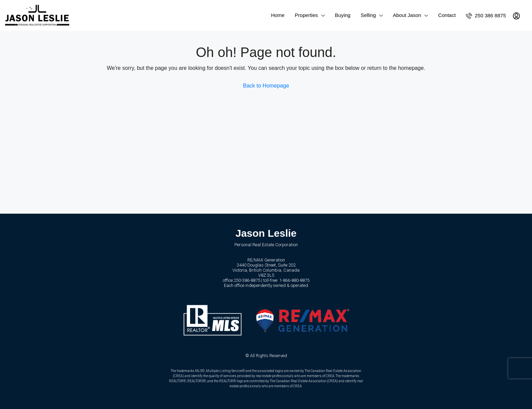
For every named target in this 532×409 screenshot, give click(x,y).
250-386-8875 (247, 280)
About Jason (407, 15)
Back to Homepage (266, 86)
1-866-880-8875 (294, 280)
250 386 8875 (486, 16)
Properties (306, 15)
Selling (368, 15)
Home (278, 15)
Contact (447, 15)
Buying (343, 15)
